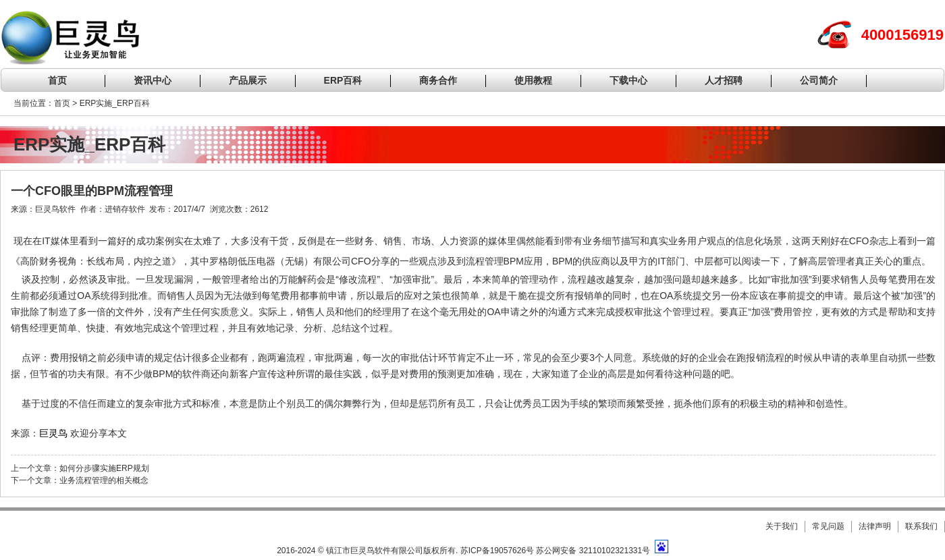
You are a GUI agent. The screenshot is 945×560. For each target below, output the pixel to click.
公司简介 (819, 80)
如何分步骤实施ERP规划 (104, 468)
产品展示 (248, 80)
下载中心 (628, 80)
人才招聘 (724, 80)
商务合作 (438, 80)
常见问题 (828, 526)
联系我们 (921, 526)
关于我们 (782, 526)
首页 (57, 80)
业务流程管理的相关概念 (104, 480)
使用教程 (533, 80)
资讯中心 (153, 80)
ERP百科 (343, 80)
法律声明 (875, 526)
